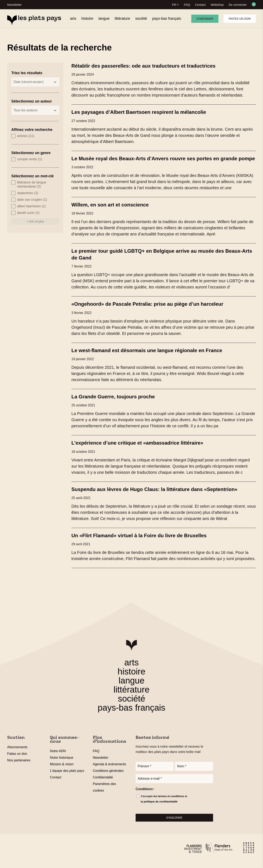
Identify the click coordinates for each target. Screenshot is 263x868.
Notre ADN (58, 757)
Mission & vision (62, 770)
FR (174, 5)
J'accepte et (164, 806)
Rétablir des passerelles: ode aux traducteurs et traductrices (148, 66)
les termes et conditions (169, 803)
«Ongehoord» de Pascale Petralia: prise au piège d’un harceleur (153, 310)
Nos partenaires (19, 766)
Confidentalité (103, 783)
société (131, 704)
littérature (131, 695)
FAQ (187, 5)
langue (131, 686)
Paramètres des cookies (104, 793)
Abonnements (17, 753)
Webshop (217, 5)
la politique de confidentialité (159, 808)
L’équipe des (67, 776)
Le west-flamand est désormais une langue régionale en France (152, 356)
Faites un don (240, 19)
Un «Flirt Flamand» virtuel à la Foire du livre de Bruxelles (144, 541)
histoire (131, 677)
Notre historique (62, 763)
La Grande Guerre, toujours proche (116, 402)
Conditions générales (108, 776)
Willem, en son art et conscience (113, 211)
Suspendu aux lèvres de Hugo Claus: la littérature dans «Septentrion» (160, 495)
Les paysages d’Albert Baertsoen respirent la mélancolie (143, 112)
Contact (200, 5)
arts (131, 668)
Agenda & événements (110, 770)
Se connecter (238, 5)
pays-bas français (131, 713)
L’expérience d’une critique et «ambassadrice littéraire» (142, 449)
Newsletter (14, 5)
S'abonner (205, 19)
